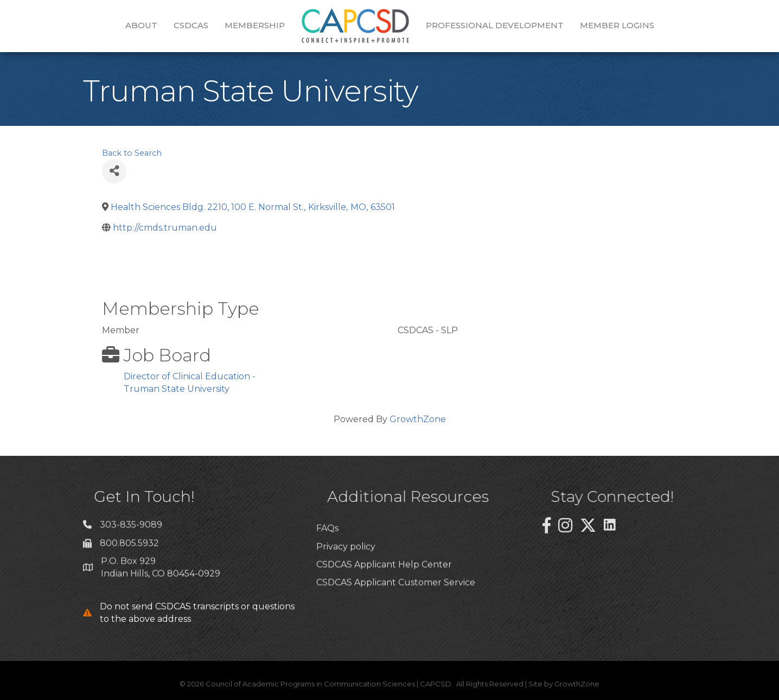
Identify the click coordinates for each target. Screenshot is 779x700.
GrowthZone (418, 419)
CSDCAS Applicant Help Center (384, 589)
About (141, 25)
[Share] (114, 171)
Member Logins (617, 25)
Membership (255, 25)
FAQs (327, 553)
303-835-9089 (131, 529)
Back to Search (132, 153)
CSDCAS (191, 25)
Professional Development (495, 25)
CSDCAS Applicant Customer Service (396, 607)
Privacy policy (346, 571)
